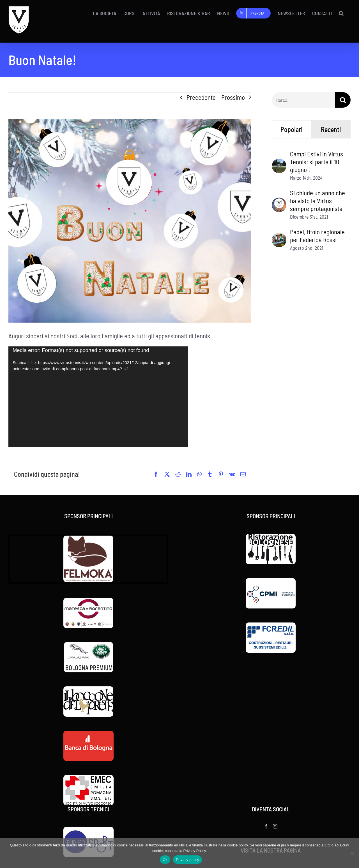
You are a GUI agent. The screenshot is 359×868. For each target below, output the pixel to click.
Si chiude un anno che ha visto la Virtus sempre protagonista (317, 201)
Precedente (201, 97)
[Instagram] (275, 826)
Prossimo (233, 97)
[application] (98, 397)
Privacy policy (187, 860)
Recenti (331, 129)
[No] (352, 853)
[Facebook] (266, 826)
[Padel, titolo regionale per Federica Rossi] (279, 237)
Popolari (292, 129)
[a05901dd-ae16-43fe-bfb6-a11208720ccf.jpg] (130, 221)
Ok (165, 860)
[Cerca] (343, 100)
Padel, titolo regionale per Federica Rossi (317, 236)
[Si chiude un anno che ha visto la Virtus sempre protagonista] (279, 202)
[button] (341, 13)
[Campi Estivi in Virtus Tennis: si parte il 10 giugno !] (279, 163)
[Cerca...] (303, 100)
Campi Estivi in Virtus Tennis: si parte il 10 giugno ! (317, 162)
